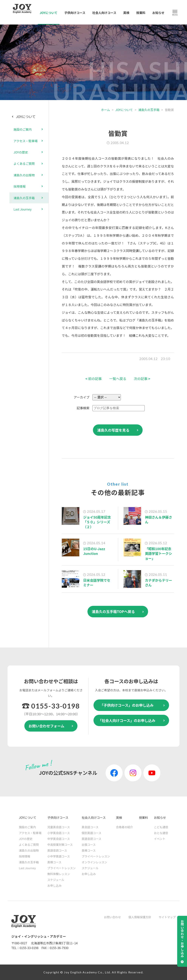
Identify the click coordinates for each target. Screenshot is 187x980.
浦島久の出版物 (24, 175)
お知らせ (158, 13)
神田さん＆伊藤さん (158, 519)
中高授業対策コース (60, 845)
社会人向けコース (104, 13)
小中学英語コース (59, 856)
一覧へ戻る (118, 379)
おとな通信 (161, 833)
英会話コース (90, 827)
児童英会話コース (59, 827)
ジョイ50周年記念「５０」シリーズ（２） (97, 522)
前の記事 (94, 379)
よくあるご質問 (24, 163)
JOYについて (49, 13)
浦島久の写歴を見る (113, 430)
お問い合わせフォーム (46, 726)
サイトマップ (167, 917)
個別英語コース (91, 833)
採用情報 (20, 186)
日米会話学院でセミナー (97, 583)
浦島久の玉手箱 (149, 110)
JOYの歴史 (21, 152)
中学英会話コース (59, 839)
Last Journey (23, 209)
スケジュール (56, 880)
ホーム (105, 110)
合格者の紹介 (124, 827)
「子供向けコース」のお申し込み (127, 705)
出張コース (89, 845)
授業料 (141, 13)
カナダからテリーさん (158, 583)
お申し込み (54, 886)
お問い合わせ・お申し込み (182, 939)
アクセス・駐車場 (26, 141)
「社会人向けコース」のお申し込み (127, 720)
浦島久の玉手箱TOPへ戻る (113, 611)
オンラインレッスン (94, 862)
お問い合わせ (112, 917)
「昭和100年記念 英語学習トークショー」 (158, 553)
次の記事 (142, 379)
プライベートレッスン (62, 868)
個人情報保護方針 (140, 917)
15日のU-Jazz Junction (94, 551)
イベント (160, 839)
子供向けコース (75, 13)
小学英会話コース (59, 833)
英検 (126, 13)
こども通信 (161, 827)
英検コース (54, 862)
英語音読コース (57, 850)
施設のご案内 (23, 129)
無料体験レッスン (59, 874)
